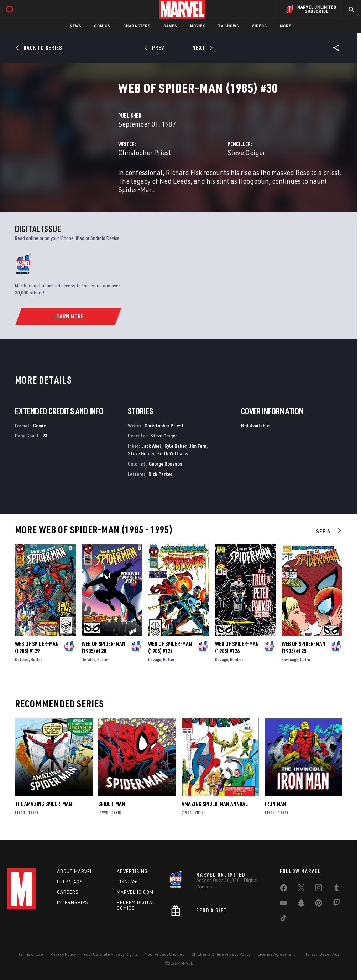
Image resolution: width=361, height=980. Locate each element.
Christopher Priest (145, 152)
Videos (259, 26)
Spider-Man (112, 804)
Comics (102, 26)
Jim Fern (198, 446)
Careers (68, 892)
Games (170, 26)
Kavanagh (290, 659)
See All (329, 531)
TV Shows (229, 26)
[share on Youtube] (283, 904)
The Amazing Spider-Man (43, 804)
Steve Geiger (246, 152)
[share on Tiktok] (283, 919)
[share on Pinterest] (319, 904)
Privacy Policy (63, 954)
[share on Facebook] (284, 889)
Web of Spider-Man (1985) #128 (103, 647)
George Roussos (166, 464)
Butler (36, 659)
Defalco (22, 659)
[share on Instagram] (319, 889)
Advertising (132, 871)
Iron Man (276, 804)
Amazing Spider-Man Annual (215, 804)
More (286, 26)
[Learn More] (68, 316)
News (76, 26)
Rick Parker (160, 474)
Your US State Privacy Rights (111, 954)
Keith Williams (173, 453)
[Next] (202, 48)
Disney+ (127, 882)
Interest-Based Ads (321, 954)
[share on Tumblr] (336, 889)
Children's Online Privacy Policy (221, 954)
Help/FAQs (70, 882)
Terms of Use (31, 954)
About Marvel (75, 871)
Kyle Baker (175, 446)
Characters (137, 26)
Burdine (237, 659)
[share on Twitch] (336, 904)
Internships (73, 902)
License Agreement (276, 954)
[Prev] (155, 48)
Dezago (155, 659)
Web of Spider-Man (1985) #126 (237, 647)
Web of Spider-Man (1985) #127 (170, 647)
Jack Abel (151, 446)
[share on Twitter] (301, 889)
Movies (198, 26)
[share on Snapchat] (301, 904)
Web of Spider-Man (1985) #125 (304, 647)
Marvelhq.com (135, 892)
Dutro (305, 659)
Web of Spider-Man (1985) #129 (37, 647)
